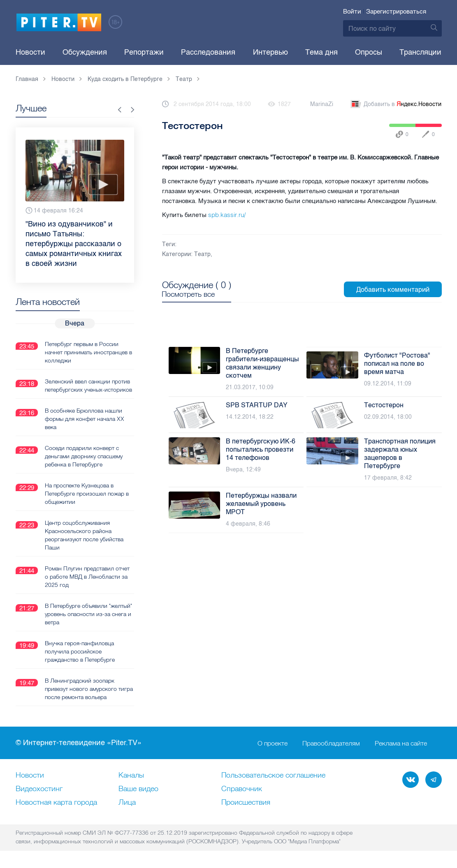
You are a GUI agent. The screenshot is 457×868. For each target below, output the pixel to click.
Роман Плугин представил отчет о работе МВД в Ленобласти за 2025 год (87, 577)
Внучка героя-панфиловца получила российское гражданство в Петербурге (80, 651)
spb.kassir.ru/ (227, 215)
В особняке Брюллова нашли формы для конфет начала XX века (85, 419)
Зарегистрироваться (396, 12)
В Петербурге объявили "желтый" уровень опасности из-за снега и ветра (88, 614)
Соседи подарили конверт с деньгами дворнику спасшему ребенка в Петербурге (84, 456)
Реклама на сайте (401, 743)
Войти (352, 12)
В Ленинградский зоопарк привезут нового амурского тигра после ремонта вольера (89, 689)
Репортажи (144, 52)
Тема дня (321, 52)
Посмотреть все (189, 294)
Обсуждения (85, 52)
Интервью (270, 52)
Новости (30, 52)
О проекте (273, 743)
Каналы (131, 776)
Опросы (369, 52)
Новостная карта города (56, 803)
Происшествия (246, 803)
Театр (202, 254)
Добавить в (395, 104)
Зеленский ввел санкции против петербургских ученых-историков (88, 386)
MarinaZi (322, 104)
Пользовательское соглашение (273, 776)
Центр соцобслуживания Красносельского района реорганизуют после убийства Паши (84, 535)
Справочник (242, 789)
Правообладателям (331, 743)
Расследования (208, 52)
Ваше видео (138, 789)
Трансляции (420, 52)
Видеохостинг (39, 789)
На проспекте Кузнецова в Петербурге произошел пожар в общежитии (87, 494)
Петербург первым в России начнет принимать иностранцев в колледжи (88, 352)
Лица (127, 803)
